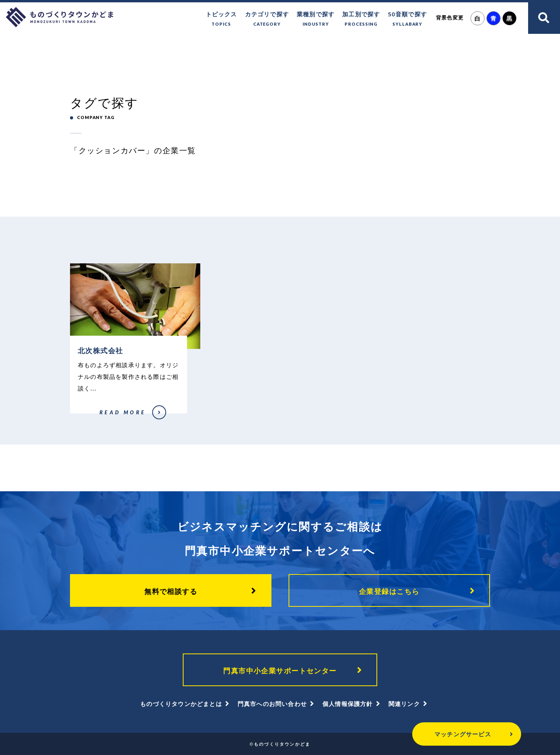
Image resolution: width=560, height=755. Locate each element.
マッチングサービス (463, 734)
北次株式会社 (83, 417)
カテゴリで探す (267, 19)
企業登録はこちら (389, 591)
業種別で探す (316, 19)
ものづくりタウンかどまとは (181, 704)
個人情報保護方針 (348, 704)
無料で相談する (171, 591)
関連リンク (404, 704)
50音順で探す (407, 19)
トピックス (221, 19)
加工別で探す (361, 19)
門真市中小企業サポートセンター (280, 671)
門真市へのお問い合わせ (272, 704)
